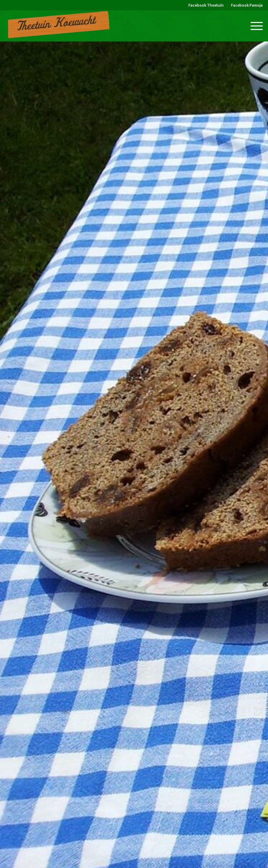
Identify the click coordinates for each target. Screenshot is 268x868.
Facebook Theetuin (206, 5)
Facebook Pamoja (247, 5)
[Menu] (253, 26)
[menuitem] (206, 5)
